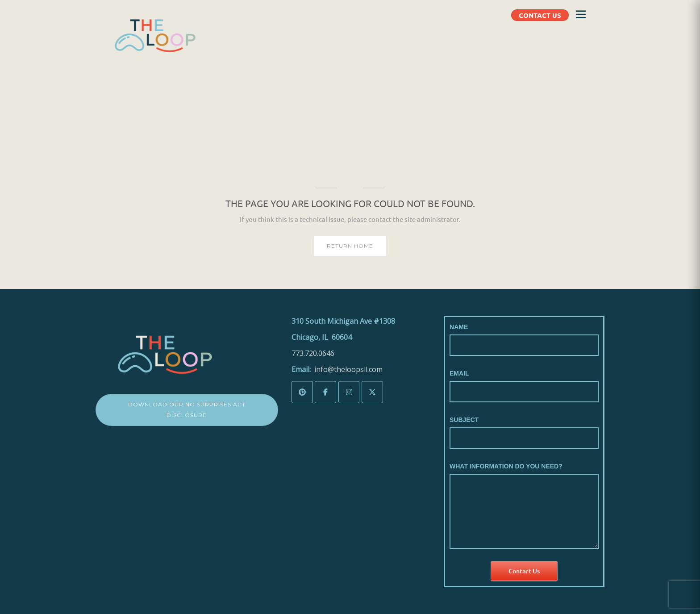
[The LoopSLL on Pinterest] (302, 392)
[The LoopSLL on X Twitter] (372, 392)
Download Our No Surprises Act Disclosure (187, 410)
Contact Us (524, 571)
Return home (350, 246)
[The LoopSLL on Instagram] (349, 392)
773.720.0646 (313, 353)
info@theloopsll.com (348, 369)
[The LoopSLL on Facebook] (325, 392)
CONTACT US (540, 15)
